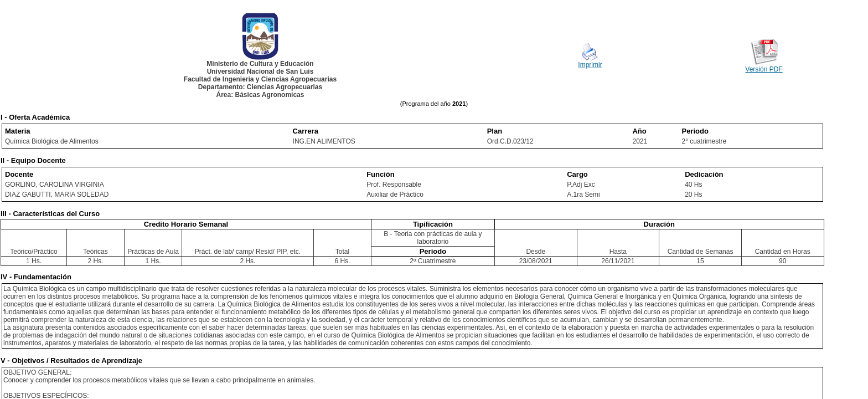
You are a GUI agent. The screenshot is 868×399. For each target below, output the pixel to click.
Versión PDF (764, 69)
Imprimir (590, 65)
